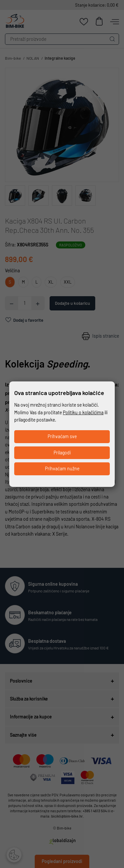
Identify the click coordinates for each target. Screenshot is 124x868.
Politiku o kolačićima (83, 412)
